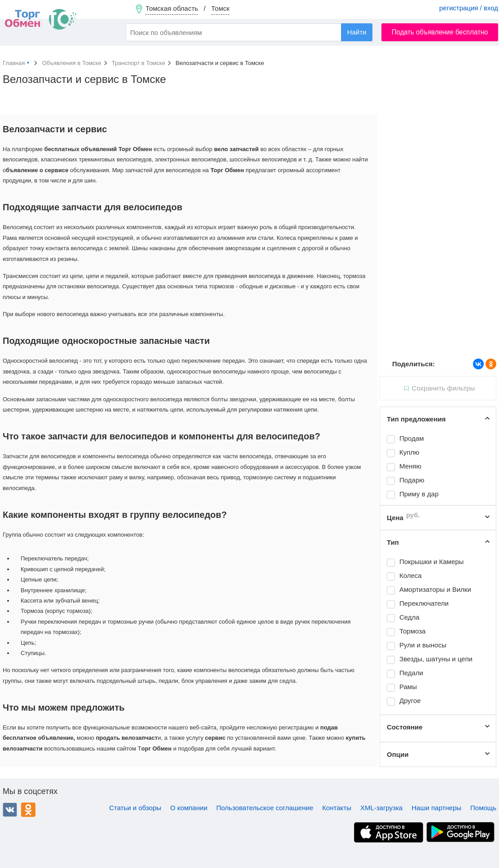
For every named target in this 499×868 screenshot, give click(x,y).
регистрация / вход (469, 8)
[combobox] (249, 32)
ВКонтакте (10, 810)
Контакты (337, 808)
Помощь (483, 808)
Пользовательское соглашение (265, 808)
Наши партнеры (436, 808)
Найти (357, 32)
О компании (189, 808)
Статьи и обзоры (135, 808)
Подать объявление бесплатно (440, 32)
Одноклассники (28, 810)
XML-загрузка (381, 808)
